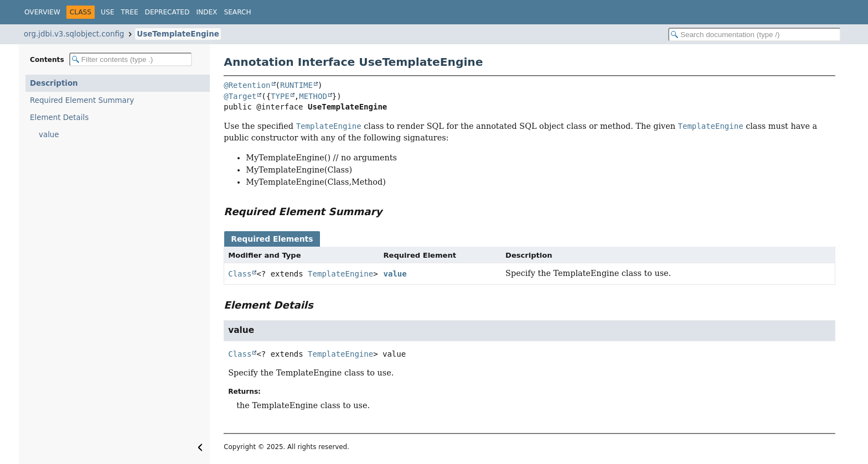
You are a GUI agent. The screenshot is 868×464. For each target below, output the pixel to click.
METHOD (313, 96)
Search (237, 12)
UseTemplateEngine (178, 34)
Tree (129, 12)
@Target (240, 96)
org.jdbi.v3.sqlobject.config (74, 34)
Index (206, 12)
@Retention (247, 85)
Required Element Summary (82, 100)
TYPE (280, 96)
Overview (42, 12)
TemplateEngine (340, 274)
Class (240, 274)
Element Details (59, 118)
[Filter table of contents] (131, 59)
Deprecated (167, 12)
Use (107, 12)
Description (54, 83)
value (49, 135)
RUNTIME (296, 85)
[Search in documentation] (755, 35)
